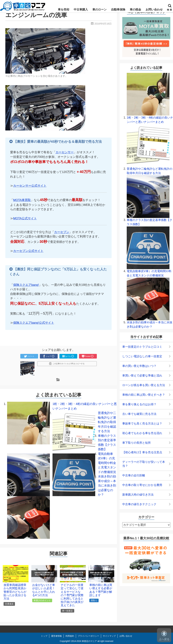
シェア (49, 356)
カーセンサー (65, 152)
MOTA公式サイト (25, 218)
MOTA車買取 (22, 200)
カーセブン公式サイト (28, 251)
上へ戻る (164, 636)
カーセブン (62, 232)
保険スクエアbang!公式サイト (34, 323)
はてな (68, 356)
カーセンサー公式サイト (30, 186)
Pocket (88, 356)
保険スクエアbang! (26, 285)
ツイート (29, 356)
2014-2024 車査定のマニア (84, 641)
